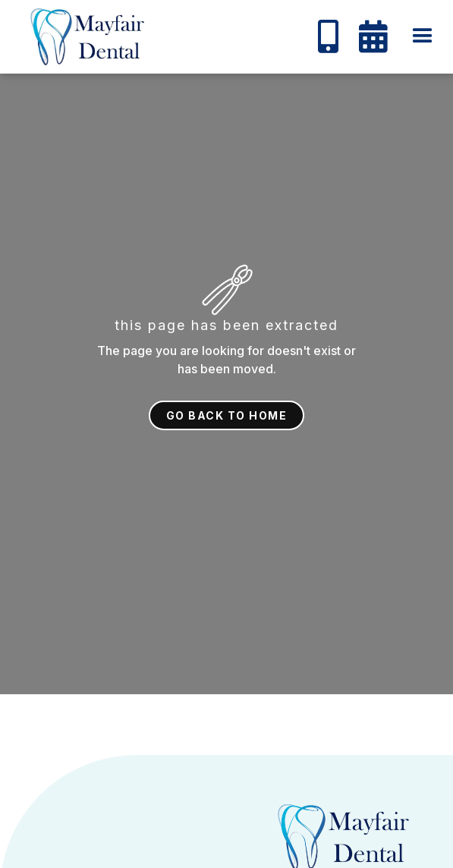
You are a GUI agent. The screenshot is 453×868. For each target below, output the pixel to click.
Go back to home (227, 415)
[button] (423, 36)
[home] (80, 37)
